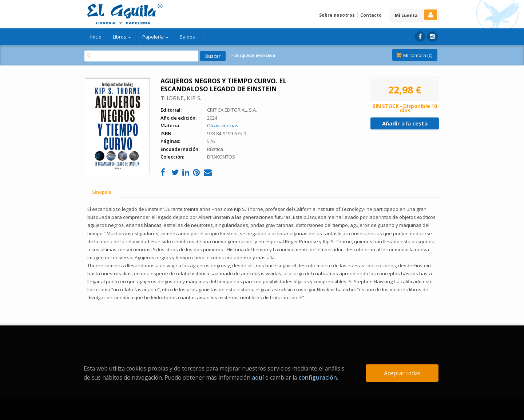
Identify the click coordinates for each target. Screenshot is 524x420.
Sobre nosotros (337, 15)
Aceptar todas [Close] (402, 373)
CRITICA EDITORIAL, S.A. (232, 110)
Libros (122, 37)
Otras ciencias (223, 125)
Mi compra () (414, 55)
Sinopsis (102, 192)
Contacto (371, 15)
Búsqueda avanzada (253, 55)
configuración (318, 377)
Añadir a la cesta (405, 123)
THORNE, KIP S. (181, 98)
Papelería (155, 37)
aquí (258, 377)
